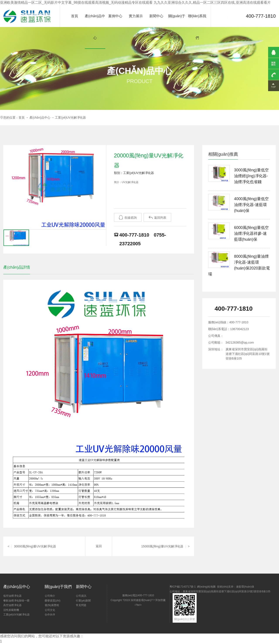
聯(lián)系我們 (197, 27)
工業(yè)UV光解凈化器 (70, 118)
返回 (99, 546)
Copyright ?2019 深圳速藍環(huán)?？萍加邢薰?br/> (140, 608)
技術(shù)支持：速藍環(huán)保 (236, 587)
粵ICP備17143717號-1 (183, 587)
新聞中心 (156, 16)
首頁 (75, 16)
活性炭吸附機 (11, 610)
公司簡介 (50, 596)
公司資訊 (81, 596)
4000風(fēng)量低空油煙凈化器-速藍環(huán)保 (251, 205)
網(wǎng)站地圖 (206, 587)
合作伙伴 (50, 615)
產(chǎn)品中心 (95, 27)
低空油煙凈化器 (12, 596)
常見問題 (81, 605)
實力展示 (136, 16)
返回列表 (157, 217)
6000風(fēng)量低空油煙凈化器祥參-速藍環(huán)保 (251, 233)
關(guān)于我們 (177, 27)
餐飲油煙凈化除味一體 (16, 601)
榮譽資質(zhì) (53, 601)
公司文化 (50, 610)
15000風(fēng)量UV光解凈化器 (165, 546)
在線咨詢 (128, 217)
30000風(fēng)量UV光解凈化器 (32, 546)
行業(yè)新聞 (83, 601)
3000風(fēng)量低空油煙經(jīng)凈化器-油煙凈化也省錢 (251, 176)
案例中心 (115, 16)
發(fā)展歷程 (52, 605)
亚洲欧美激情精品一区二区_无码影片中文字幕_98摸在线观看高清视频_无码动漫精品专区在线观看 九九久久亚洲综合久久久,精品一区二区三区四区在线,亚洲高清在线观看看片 (135, 3)
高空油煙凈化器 (12, 605)
